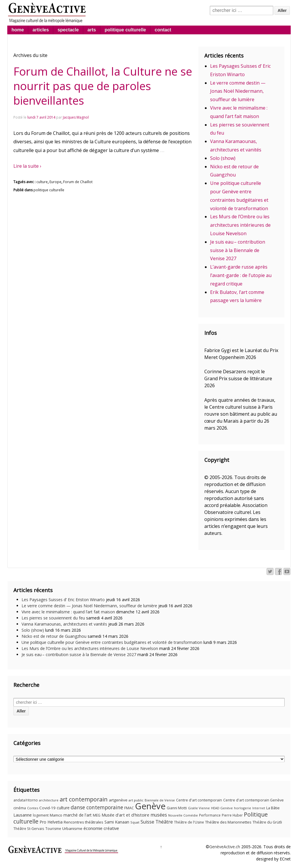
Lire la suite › (27, 166)
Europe (55, 182)
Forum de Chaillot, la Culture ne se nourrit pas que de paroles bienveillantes (103, 86)
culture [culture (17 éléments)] (63, 808)
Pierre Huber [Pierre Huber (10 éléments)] (232, 815)
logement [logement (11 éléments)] (41, 815)
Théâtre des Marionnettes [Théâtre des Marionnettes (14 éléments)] (228, 822)
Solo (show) (223, 158)
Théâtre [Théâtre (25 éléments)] (164, 822)
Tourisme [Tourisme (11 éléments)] (53, 829)
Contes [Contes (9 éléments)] (33, 808)
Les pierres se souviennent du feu (53, 618)
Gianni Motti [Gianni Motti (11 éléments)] (177, 808)
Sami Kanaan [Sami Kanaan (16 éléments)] (117, 822)
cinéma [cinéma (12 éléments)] (20, 808)
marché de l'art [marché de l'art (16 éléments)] (78, 815)
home (18, 30)
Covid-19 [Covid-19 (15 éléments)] (47, 808)
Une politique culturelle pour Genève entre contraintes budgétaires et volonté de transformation (112, 642)
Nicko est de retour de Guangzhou (54, 636)
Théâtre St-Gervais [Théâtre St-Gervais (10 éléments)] (29, 829)
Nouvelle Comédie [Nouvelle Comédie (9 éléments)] (183, 815)
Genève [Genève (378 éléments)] (150, 806)
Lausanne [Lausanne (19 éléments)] (23, 815)
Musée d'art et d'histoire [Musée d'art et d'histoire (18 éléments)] (125, 815)
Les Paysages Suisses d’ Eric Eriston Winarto (63, 600)
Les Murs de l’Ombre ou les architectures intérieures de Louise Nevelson (240, 225)
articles (41, 30)
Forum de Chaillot (78, 182)
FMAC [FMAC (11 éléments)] (129, 808)
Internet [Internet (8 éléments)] (259, 808)
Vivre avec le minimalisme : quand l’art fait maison (68, 612)
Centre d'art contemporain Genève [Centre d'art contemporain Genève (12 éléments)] (253, 800)
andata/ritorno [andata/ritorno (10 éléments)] (26, 800)
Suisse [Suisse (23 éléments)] (147, 822)
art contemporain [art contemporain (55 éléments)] (84, 799)
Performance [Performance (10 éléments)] (210, 815)
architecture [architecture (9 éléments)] (49, 800)
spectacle (68, 30)
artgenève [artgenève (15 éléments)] (118, 800)
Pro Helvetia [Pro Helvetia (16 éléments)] (51, 822)
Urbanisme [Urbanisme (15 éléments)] (72, 828)
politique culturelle (125, 30)
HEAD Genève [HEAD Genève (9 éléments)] (222, 808)
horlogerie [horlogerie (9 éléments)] (243, 808)
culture (42, 182)
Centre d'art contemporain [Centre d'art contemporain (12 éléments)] (199, 800)
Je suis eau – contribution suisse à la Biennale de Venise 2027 (238, 250)
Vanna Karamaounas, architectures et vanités (64, 624)
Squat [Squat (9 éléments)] (135, 822)
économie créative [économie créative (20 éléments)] (101, 828)
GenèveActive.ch (225, 847)
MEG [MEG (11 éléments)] (97, 815)
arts (92, 30)
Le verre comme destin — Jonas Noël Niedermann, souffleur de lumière (238, 91)
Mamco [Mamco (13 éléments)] (56, 815)
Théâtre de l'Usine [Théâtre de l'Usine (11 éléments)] (189, 822)
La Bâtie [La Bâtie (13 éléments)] (273, 808)
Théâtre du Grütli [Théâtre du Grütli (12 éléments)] (267, 822)
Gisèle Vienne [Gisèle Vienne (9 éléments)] (199, 808)
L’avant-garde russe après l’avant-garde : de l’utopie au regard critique (241, 275)
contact (163, 30)
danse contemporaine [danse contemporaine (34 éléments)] (97, 807)
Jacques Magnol (76, 117)
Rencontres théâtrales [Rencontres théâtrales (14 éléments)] (84, 822)
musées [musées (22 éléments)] (159, 815)
